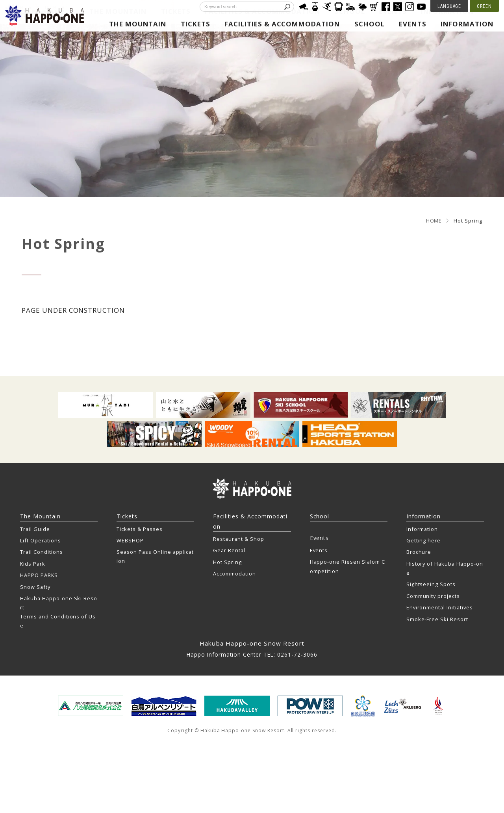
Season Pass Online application (155, 556)
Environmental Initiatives (440, 607)
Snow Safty (35, 587)
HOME (434, 221)
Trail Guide (35, 529)
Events (413, 24)
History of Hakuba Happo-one (445, 568)
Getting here (424, 540)
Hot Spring (227, 562)
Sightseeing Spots (431, 584)
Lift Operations (40, 540)
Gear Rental (229, 550)
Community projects (433, 596)
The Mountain (138, 24)
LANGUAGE (449, 6)
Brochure (419, 552)
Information (467, 24)
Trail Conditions (41, 552)
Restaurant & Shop (238, 539)
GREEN (484, 6)
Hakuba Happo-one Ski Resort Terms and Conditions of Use (59, 612)
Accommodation (234, 574)
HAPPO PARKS (39, 575)
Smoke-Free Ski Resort (437, 619)
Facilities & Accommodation (282, 24)
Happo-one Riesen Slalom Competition (347, 566)
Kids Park (33, 564)
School (370, 24)
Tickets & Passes (139, 529)
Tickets (195, 24)
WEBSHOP (130, 540)
